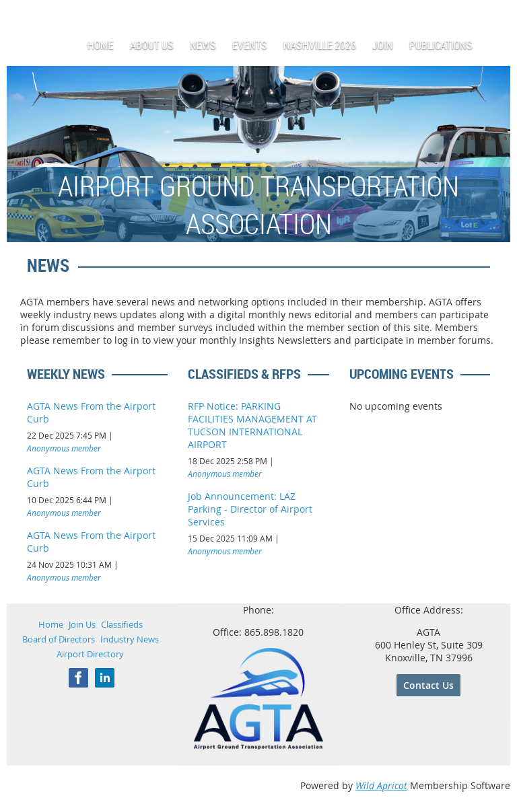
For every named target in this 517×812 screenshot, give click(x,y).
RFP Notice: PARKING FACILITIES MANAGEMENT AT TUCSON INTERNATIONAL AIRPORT (252, 425)
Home (51, 624)
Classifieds (122, 624)
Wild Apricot (381, 785)
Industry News (130, 639)
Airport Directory (90, 654)
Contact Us (428, 685)
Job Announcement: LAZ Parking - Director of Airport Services (250, 509)
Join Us (82, 624)
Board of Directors (59, 639)
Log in (497, 20)
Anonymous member (64, 448)
